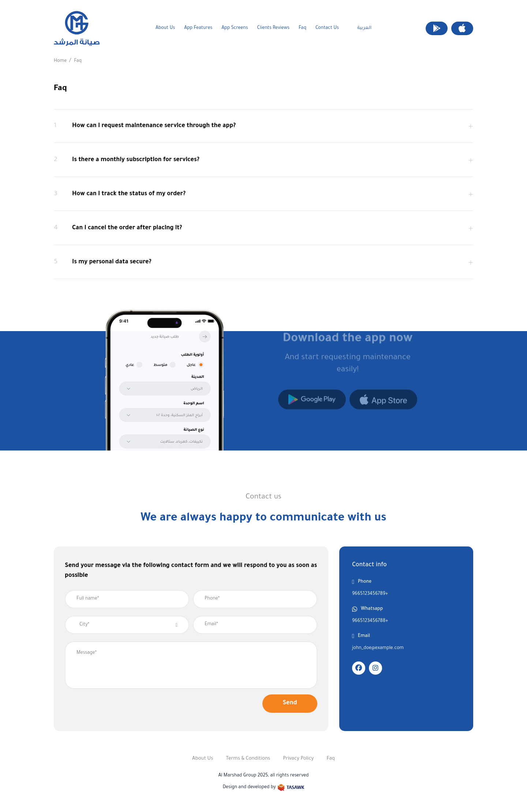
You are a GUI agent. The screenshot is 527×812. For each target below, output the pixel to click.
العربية (364, 28)
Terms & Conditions (248, 759)
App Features (198, 28)
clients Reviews (273, 28)
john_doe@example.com (378, 648)
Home (60, 61)
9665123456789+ (370, 594)
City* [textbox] (84, 625)
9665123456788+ (370, 621)
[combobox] (127, 625)
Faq (302, 28)
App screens (235, 28)
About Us (165, 28)
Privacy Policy (298, 759)
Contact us (327, 28)
